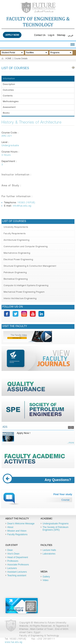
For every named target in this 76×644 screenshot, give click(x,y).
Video (45, 580)
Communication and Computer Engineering (26, 247)
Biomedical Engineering (16, 279)
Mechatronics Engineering (17, 253)
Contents (8, 96)
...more (70, 443)
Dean (10, 550)
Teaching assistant (17, 575)
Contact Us (40, 35)
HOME (8, 59)
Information (9, 79)
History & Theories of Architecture (31, 123)
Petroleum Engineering (15, 273)
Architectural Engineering (17, 240)
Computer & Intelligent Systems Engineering (26, 286)
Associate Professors (18, 565)
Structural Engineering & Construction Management (30, 266)
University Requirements (16, 227)
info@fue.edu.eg (22, 206)
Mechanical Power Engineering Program (24, 292)
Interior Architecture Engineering (20, 299)
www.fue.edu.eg (14, 642)
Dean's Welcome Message (21, 524)
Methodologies (11, 102)
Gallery (46, 577)
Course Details (21, 59)
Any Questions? (38, 480)
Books (6, 113)
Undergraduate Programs (55, 524)
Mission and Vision (17, 531)
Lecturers (12, 568)
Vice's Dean (13, 554)
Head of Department (18, 557)
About (10, 527)
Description (9, 84)
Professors (13, 561)
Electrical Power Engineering (18, 260)
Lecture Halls (49, 550)
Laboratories (49, 554)
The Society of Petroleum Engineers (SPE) (55, 529)
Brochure (22, 606)
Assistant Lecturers (17, 572)
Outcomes (8, 90)
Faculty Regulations (17, 534)
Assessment (9, 107)
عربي (71, 35)
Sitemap (61, 35)
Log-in (51, 35)
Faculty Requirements (15, 234)
